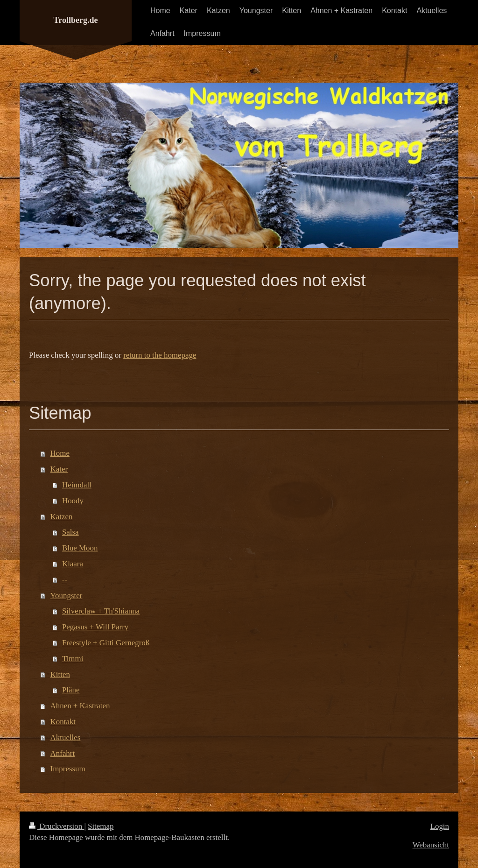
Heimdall (77, 485)
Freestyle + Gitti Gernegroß (106, 643)
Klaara (73, 564)
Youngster (67, 596)
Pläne (71, 690)
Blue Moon (80, 548)
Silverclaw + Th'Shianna (101, 611)
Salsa (70, 532)
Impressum (68, 769)
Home (60, 453)
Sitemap (101, 826)
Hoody (73, 501)
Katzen (62, 517)
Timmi (73, 659)
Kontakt (63, 722)
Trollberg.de (76, 20)
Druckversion (56, 826)
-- (65, 580)
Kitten (60, 674)
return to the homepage (160, 355)
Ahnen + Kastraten (80, 706)
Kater (59, 469)
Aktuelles (66, 737)
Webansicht (431, 845)
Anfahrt (63, 753)
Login (440, 826)
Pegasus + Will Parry (95, 627)
